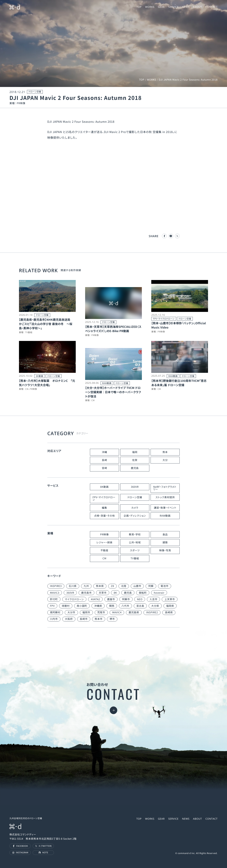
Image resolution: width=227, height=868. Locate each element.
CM (104, 558)
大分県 (155, 606)
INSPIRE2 (152, 612)
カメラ (135, 508)
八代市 (125, 606)
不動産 (104, 550)
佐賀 (135, 460)
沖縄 (104, 452)
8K (115, 593)
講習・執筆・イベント (165, 508)
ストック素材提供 (165, 497)
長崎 (104, 460)
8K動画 (104, 487)
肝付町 (54, 599)
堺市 (112, 619)
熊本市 (99, 619)
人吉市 (153, 599)
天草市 (103, 593)
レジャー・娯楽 (104, 542)
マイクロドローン (74, 599)
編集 (104, 508)
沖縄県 (98, 606)
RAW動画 (165, 516)
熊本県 (100, 586)
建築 (165, 542)
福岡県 (170, 606)
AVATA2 (95, 599)
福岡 (135, 452)
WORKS (151, 80)
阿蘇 (151, 586)
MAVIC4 (117, 612)
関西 (112, 606)
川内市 (54, 619)
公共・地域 (135, 542)
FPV (52, 606)
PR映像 (105, 535)
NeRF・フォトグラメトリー (165, 488)
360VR (135, 487)
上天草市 (170, 599)
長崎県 (169, 612)
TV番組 (135, 558)
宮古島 (140, 606)
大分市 (71, 612)
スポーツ (135, 550)
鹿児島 (135, 468)
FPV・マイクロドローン (104, 499)
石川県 (73, 586)
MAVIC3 (55, 593)
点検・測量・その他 (104, 516)
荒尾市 (101, 612)
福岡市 (86, 612)
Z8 (112, 586)
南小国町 (82, 606)
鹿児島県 (134, 612)
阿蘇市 (126, 599)
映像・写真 (165, 550)
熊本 (165, 452)
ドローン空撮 (135, 497)
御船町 (143, 593)
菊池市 (165, 586)
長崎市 (84, 619)
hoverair (159, 593)
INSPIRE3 (56, 586)
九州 (86, 586)
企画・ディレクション (135, 516)
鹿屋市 (111, 599)
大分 (165, 460)
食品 (165, 535)
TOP (142, 80)
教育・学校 (135, 535)
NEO (140, 599)
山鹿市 (137, 586)
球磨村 (66, 606)
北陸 (124, 586)
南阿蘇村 (55, 612)
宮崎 (104, 468)
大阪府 (69, 619)
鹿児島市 (86, 593)
